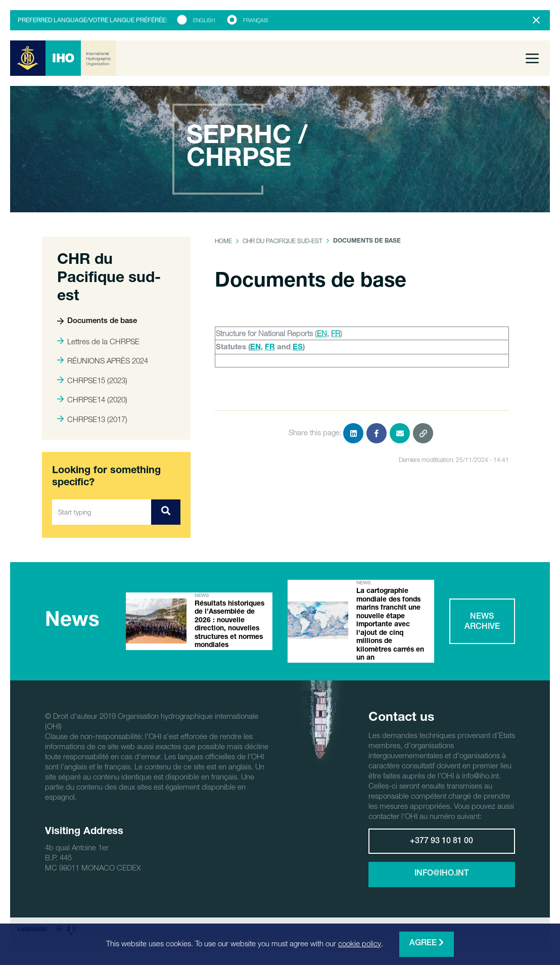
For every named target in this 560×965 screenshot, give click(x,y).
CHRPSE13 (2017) (92, 419)
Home (223, 241)
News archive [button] (482, 623)
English (204, 20)
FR (336, 333)
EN (322, 333)
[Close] (536, 20)
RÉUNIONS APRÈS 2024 (103, 360)
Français (256, 20)
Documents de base (97, 321)
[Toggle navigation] (532, 58)
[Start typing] (102, 512)
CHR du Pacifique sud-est (283, 241)
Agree (427, 943)
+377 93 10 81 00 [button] (441, 843)
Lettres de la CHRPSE (98, 341)
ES (298, 348)
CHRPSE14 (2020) (92, 399)
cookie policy (360, 943)
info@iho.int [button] (441, 875)
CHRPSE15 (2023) (92, 380)
